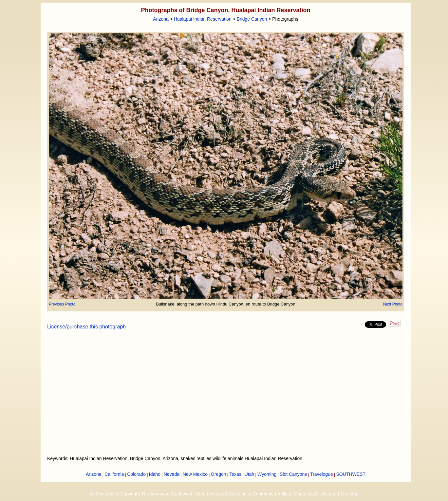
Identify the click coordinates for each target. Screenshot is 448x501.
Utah (250, 474)
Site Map (349, 494)
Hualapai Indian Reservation (203, 19)
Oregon (219, 474)
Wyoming (267, 474)
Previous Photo (62, 304)
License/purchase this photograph (86, 327)
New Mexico (195, 474)
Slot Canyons (293, 474)
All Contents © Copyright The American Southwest (141, 494)
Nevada (172, 474)
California (114, 474)
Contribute (263, 494)
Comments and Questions (222, 494)
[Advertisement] (226, 397)
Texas (235, 474)
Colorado (136, 474)
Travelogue (322, 474)
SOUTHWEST (351, 474)
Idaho (155, 474)
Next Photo (393, 304)
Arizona (161, 19)
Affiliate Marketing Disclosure (307, 494)
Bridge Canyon (252, 19)
